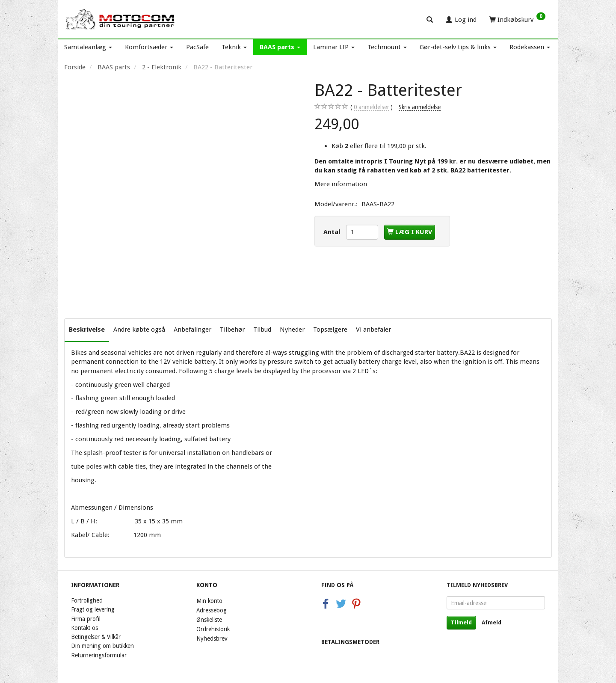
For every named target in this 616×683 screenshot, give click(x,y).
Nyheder (292, 330)
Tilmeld (461, 622)
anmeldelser (372, 107)
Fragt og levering (93, 609)
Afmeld (492, 622)
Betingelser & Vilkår (96, 637)
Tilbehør (232, 330)
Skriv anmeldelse (420, 107)
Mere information (341, 184)
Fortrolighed (87, 600)
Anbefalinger (192, 330)
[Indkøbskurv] (517, 19)
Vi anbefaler (373, 330)
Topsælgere (330, 330)
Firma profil (86, 619)
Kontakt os (84, 628)
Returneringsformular (99, 655)
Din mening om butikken (102, 646)
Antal (333, 232)
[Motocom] (120, 19)
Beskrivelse (87, 330)
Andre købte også (139, 330)
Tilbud (262, 330)
